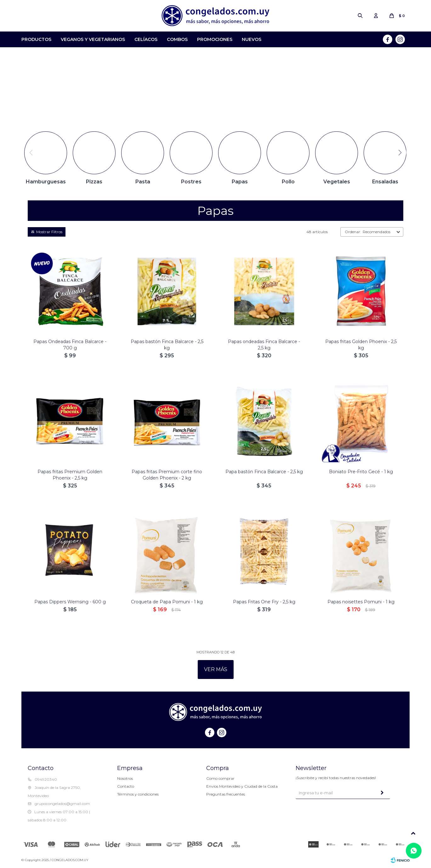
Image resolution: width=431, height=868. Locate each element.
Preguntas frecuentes (226, 794)
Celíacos (146, 39)
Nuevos (252, 39)
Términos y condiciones (138, 794)
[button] (400, 152)
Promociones (215, 39)
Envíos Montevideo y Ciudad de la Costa (242, 786)
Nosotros (125, 778)
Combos (177, 39)
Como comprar (220, 778)
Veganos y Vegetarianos (93, 39)
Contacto (126, 786)
